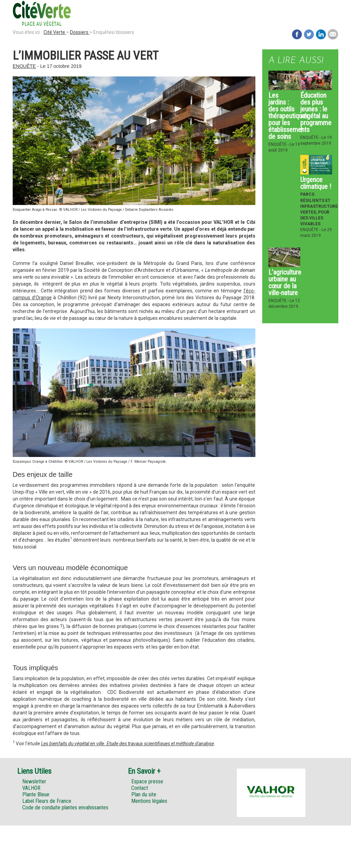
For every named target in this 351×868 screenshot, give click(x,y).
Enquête (24, 66)
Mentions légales (149, 801)
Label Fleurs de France (47, 801)
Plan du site (144, 794)
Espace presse (147, 781)
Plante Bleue (36, 794)
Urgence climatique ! (316, 183)
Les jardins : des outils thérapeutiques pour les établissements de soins (289, 116)
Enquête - (279, 144)
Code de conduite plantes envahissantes (65, 807)
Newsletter (34, 781)
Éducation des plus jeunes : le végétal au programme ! (316, 112)
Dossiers (80, 32)
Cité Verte (55, 32)
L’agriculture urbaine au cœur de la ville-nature (285, 282)
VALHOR (31, 788)
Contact (140, 788)
